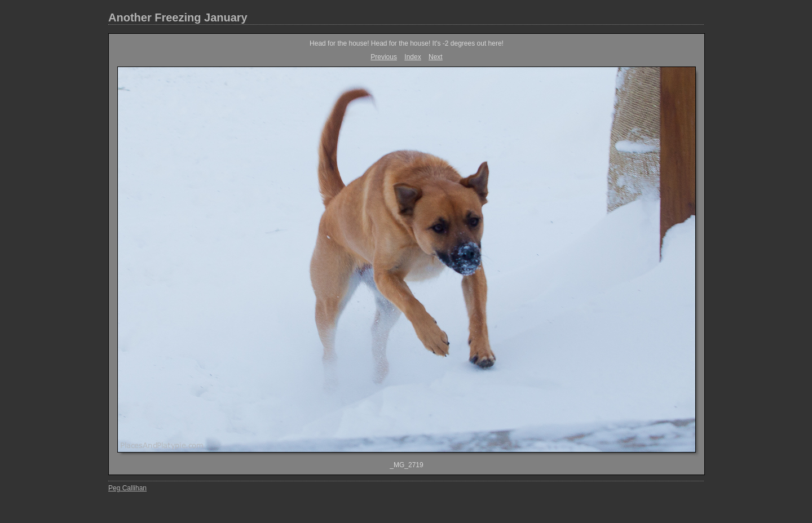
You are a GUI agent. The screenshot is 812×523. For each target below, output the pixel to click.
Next (436, 57)
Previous (384, 57)
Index (412, 57)
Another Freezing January (178, 17)
